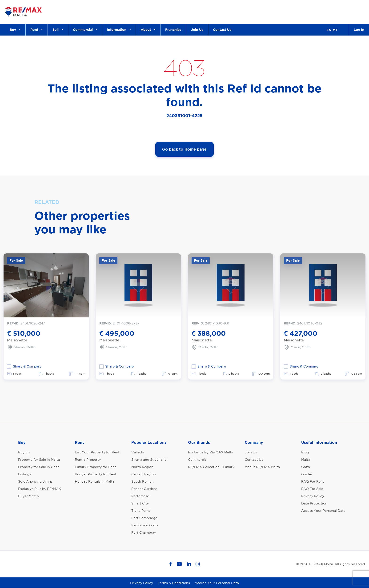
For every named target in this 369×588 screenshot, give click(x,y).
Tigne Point (141, 511)
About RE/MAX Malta (262, 467)
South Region (142, 481)
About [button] (147, 30)
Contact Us (222, 30)
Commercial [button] (84, 30)
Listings (25, 474)
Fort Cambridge (144, 518)
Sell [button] (56, 30)
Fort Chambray (144, 532)
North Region (142, 467)
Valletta (138, 452)
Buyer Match (28, 496)
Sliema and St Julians (149, 460)
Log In (359, 30)
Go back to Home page (184, 149)
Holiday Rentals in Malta (95, 481)
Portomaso (140, 496)
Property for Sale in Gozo (39, 467)
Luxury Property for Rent (95, 467)
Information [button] (118, 30)
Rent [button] (35, 30)
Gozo (306, 467)
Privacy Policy (313, 496)
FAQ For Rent (313, 481)
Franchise (173, 30)
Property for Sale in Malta (39, 460)
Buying (24, 452)
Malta (306, 460)
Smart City (140, 503)
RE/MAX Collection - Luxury (211, 467)
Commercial (198, 460)
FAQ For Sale (312, 489)
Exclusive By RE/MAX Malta (211, 452)
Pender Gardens (144, 489)
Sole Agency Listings (35, 481)
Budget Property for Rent (96, 474)
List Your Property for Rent (97, 452)
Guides (307, 474)
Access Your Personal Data (323, 511)
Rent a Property (88, 460)
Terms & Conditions (174, 583)
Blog (305, 452)
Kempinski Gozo (145, 525)
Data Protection (314, 503)
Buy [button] (14, 30)
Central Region (144, 474)
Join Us (197, 30)
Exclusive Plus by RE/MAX (40, 489)
